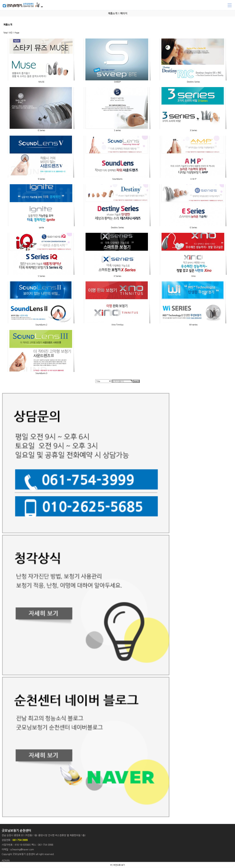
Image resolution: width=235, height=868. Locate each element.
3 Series (193, 130)
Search (0, 0)
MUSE (41, 82)
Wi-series (193, 325)
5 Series (41, 179)
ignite (41, 227)
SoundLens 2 (41, 325)
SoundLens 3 (41, 373)
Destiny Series (193, 82)
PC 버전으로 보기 (118, 865)
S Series (41, 276)
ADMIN (6, 860)
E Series (41, 130)
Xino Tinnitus (117, 325)
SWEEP (117, 82)
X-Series (117, 276)
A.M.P (193, 179)
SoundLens (117, 179)
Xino (193, 276)
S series (117, 130)
